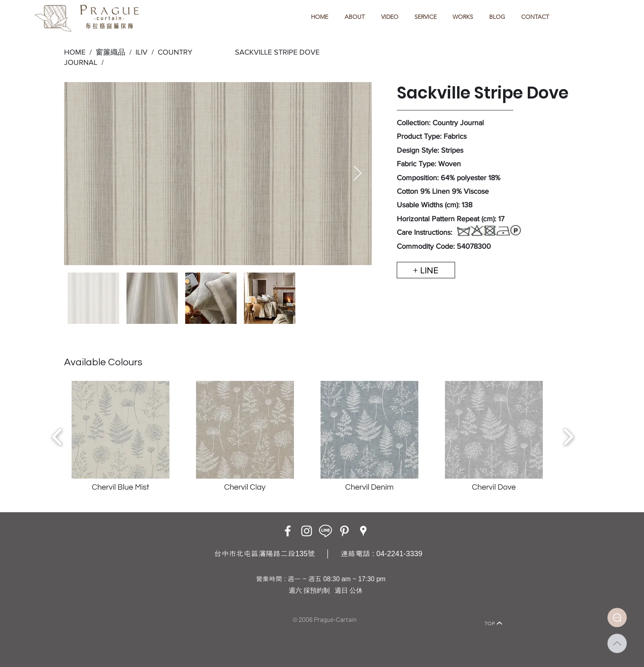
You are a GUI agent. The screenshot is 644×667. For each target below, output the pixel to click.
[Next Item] (358, 174)
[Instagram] (307, 531)
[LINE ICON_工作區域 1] (325, 531)
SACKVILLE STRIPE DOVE (277, 52)
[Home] (144, 612)
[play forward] (568, 437)
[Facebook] (288, 531)
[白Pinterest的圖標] (344, 531)
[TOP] (494, 623)
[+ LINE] (426, 270)
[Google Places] (363, 531)
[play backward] (57, 437)
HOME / (78, 52)
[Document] (617, 618)
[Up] (617, 643)
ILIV (141, 52)
